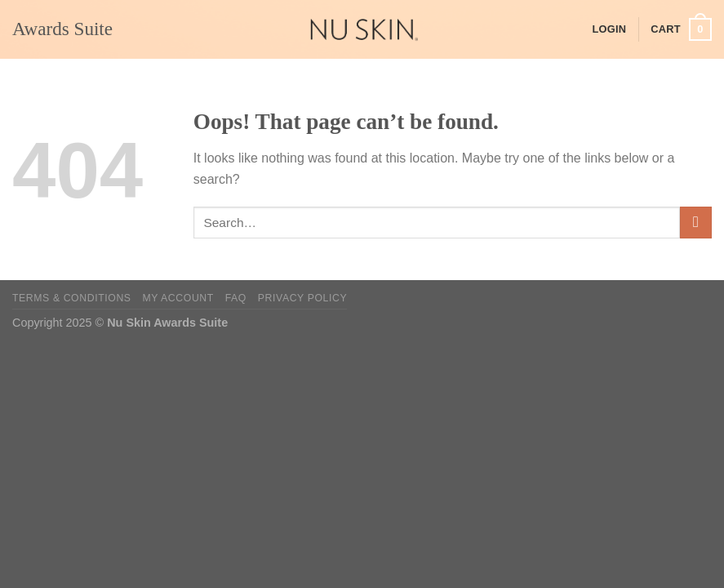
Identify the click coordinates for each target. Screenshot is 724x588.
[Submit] (696, 223)
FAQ (236, 298)
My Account (178, 298)
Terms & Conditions (72, 298)
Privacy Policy (302, 298)
